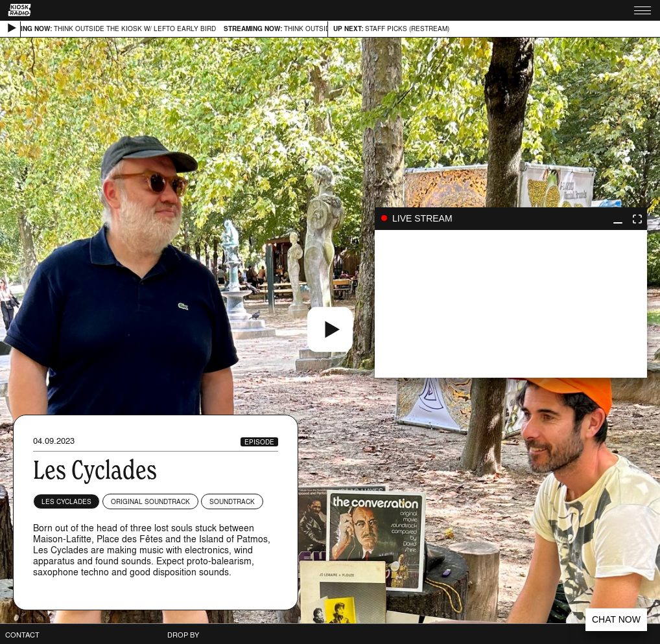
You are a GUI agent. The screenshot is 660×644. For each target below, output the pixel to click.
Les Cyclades (66, 501)
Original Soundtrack (150, 501)
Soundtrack (232, 501)
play (511, 304)
